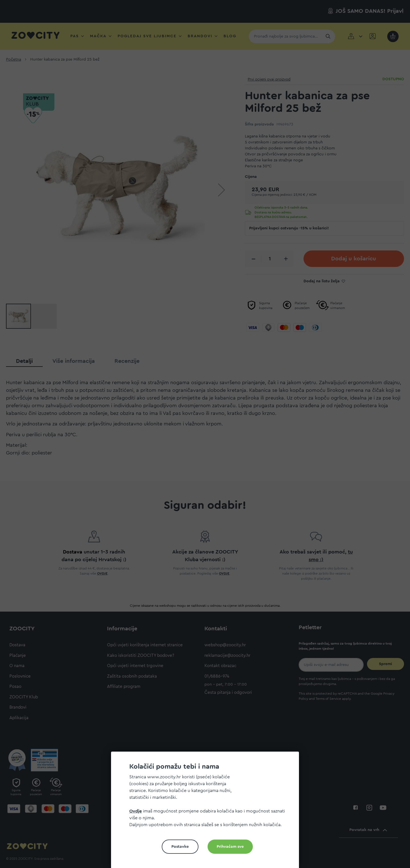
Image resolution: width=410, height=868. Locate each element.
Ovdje (136, 811)
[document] (207, 812)
